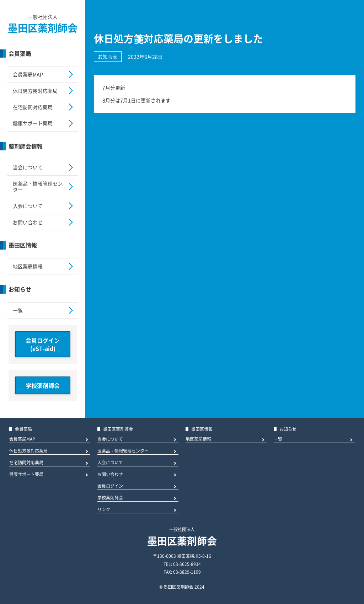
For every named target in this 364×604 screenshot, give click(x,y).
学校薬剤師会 (43, 385)
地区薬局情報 (28, 266)
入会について (28, 206)
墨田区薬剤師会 (43, 28)
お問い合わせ (28, 222)
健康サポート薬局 (33, 123)
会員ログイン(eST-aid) (43, 344)
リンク (104, 510)
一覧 (18, 310)
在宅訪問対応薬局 (33, 107)
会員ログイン (110, 487)
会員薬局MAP (28, 74)
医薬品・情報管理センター (38, 186)
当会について (28, 167)
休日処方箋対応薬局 (35, 91)
